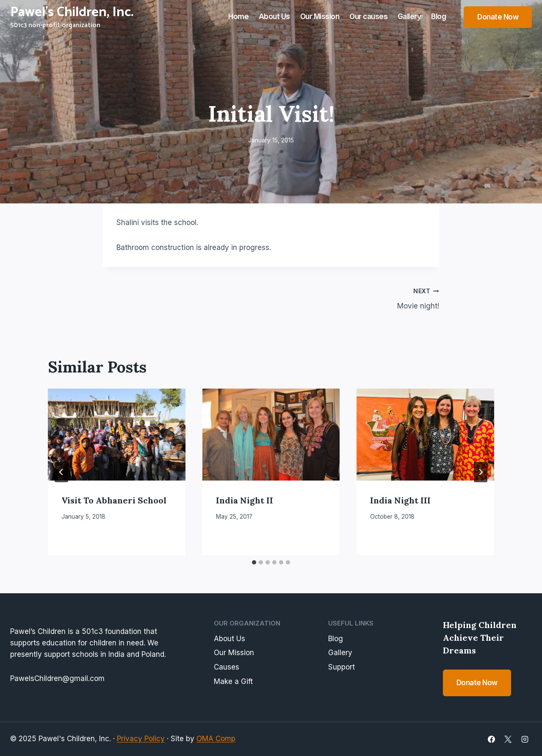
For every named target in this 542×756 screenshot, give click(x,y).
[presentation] (117, 434)
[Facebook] (492, 739)
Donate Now (498, 17)
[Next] (481, 472)
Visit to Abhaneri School (114, 500)
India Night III (400, 500)
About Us (274, 17)
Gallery (409, 17)
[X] (508, 739)
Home (238, 17)
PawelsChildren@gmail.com (57, 678)
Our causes (368, 17)
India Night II (245, 500)
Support (342, 667)
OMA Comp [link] (216, 739)
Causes (227, 667)
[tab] (254, 562)
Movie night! (359, 298)
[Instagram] (525, 739)
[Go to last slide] (61, 472)
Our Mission (320, 17)
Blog (438, 17)
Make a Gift (233, 681)
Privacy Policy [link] (141, 739)
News (271, 90)
